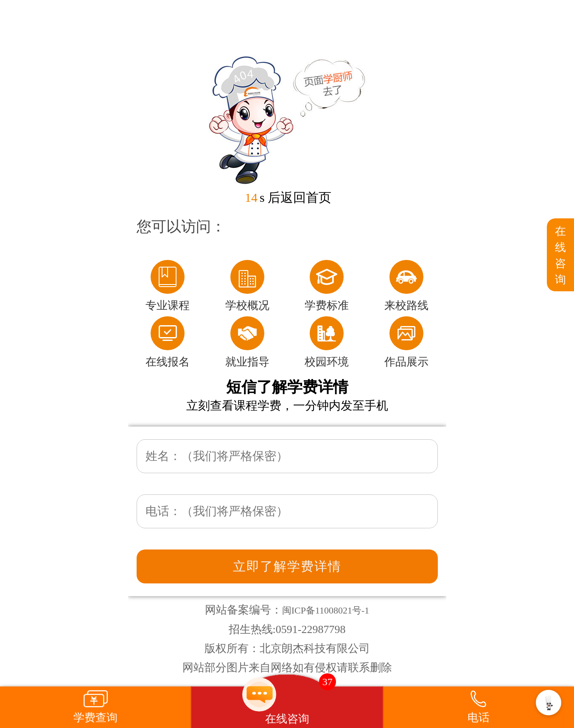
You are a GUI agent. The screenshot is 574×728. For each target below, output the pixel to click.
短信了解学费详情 (287, 387)
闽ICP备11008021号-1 (326, 610)
